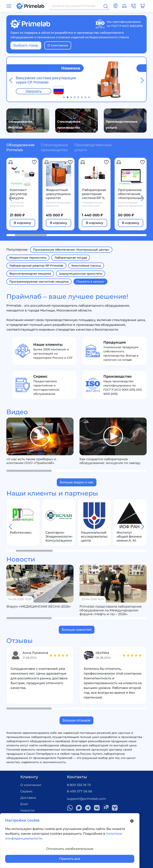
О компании (58, 45)
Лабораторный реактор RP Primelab (36, 266)
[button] (64, 97)
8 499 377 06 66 (80, 791)
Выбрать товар (26, 45)
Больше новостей (77, 630)
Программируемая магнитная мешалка (39, 282)
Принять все (70, 859)
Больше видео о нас (77, 482)
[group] (40, 436)
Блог (24, 804)
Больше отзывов (76, 720)
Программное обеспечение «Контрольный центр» (71, 250)
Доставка (28, 798)
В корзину (22, 223)
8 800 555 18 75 (79, 785)
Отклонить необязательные (70, 849)
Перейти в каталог (90, 282)
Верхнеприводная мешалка (30, 274)
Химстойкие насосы (86, 266)
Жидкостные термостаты (28, 258)
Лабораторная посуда (71, 258)
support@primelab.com (86, 799)
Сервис (26, 791)
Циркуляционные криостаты (81, 274)
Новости (27, 810)
